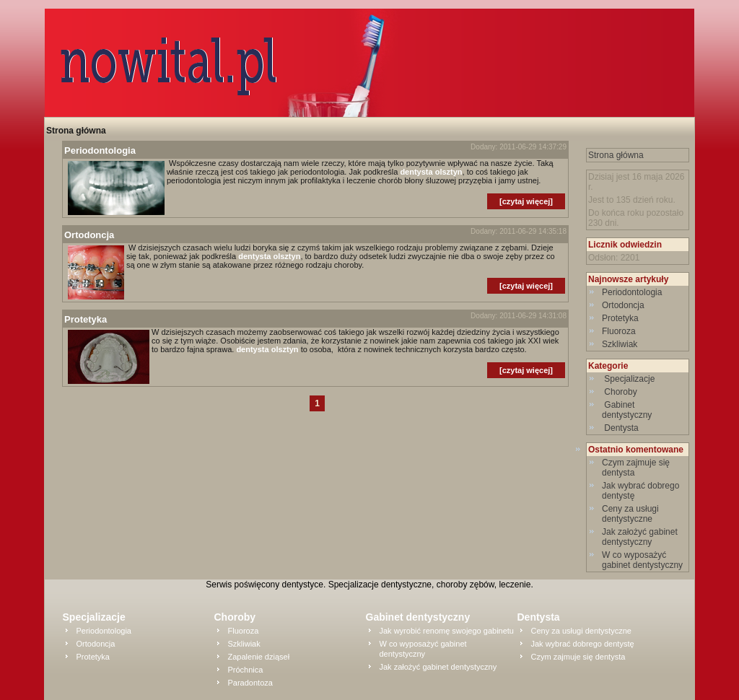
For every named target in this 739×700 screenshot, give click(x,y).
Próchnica (246, 670)
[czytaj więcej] (526, 201)
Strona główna (76, 131)
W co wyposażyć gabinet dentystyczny (642, 560)
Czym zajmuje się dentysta (578, 657)
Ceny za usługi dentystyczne (630, 514)
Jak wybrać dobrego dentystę (583, 644)
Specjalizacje (630, 379)
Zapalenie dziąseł (259, 657)
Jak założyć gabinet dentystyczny (640, 537)
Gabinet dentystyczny (628, 410)
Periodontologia (632, 292)
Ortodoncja (623, 305)
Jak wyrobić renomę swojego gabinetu (447, 631)
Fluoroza (619, 331)
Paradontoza (250, 683)
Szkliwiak (620, 344)
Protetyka (620, 318)
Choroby (621, 392)
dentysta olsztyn (431, 172)
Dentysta (621, 428)
